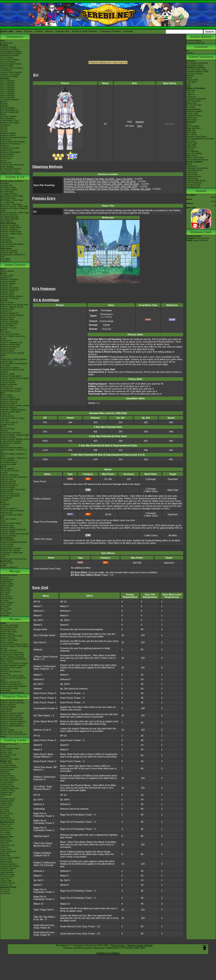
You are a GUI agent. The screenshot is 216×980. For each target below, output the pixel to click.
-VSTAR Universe (8, 883)
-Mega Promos (6, 824)
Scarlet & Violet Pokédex (85, 31)
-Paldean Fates (7, 793)
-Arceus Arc (191, 97)
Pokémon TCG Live (8, 328)
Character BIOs (7, 580)
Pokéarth (128, 31)
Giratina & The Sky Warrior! (12, 653)
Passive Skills (192, 80)
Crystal (3, 506)
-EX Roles (191, 107)
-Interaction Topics (194, 116)
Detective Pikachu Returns (11, 296)
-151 (2, 797)
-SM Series (5, 807)
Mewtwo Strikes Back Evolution (13, 686)
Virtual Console (7, 546)
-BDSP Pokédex (7, 66)
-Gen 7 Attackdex (7, 93)
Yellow (3, 521)
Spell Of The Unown (9, 632)
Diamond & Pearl (7, 429)
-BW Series (5, 811)
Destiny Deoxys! (7, 642)
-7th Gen (4, 131)
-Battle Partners (7, 862)
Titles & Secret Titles (195, 158)
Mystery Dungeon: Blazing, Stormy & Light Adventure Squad (15, 440)
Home (19, 31)
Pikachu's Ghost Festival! (11, 715)
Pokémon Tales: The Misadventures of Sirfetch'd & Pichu (13, 255)
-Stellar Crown (6, 784)
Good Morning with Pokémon (12, 244)
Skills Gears (191, 147)
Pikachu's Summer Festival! (12, 713)
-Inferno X (4, 847)
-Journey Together (8, 778)
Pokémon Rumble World (10, 376)
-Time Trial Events (194, 183)
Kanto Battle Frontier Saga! (12, 196)
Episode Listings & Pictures (12, 181)
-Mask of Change (7, 875)
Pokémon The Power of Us (11, 684)
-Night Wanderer (7, 872)
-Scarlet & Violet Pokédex (11, 72)
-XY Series (5, 809)
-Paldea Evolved (7, 801)
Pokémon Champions (9, 279)
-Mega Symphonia (8, 851)
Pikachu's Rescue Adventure (12, 703)
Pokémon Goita (7, 563)
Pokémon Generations (10, 225)
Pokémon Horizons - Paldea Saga (15, 213)
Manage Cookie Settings (140, 945)
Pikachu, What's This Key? (11, 732)
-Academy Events (194, 177)
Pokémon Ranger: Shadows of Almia (13, 455)
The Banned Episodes (10, 219)
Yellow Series (6, 590)
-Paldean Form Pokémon (11, 173)
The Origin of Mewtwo (9, 625)
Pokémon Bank (7, 361)
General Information (9, 575)
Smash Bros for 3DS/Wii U (11, 389)
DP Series (4, 601)
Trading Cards (15, 740)
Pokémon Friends (8, 284)
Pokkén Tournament (9, 385)
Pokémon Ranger (8, 487)
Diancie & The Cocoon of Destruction (11, 673)
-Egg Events (191, 166)
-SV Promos (5, 826)
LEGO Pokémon (7, 154)
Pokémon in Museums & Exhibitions (11, 145)
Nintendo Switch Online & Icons (13, 559)
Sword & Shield (7, 303)
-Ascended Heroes (8, 765)
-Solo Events (192, 172)
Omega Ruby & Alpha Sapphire (13, 359)
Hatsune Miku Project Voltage (13, 142)
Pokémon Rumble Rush (10, 345)
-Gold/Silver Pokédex (9, 49)
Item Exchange (193, 126)
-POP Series (5, 835)
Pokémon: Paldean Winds (11, 234)
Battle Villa (191, 130)
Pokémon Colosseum (9, 475)
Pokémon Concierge (9, 250)
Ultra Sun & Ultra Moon (10, 334)
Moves (189, 78)
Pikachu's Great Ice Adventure (13, 722)
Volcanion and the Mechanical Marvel (13, 679)
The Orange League (9, 190)
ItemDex (4, 102)
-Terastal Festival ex (9, 864)
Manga (15, 571)
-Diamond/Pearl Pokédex (11, 53)
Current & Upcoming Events (12, 165)
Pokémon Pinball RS (9, 485)
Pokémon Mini (6, 513)
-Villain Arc (191, 95)
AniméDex (5, 183)
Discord (49, 31)
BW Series (5, 607)
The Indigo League (8, 187)
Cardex (3, 114)
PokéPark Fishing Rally (10, 496)
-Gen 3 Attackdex (7, 85)
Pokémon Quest (7, 351)
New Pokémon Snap (9, 324)
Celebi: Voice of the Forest (11, 636)
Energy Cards (6, 753)
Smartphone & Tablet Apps (11, 553)
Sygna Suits (191, 103)
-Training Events (193, 187)
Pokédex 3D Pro (7, 416)
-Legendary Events (194, 170)
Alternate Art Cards (8, 755)
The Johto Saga (7, 192)
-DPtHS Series (6, 814)
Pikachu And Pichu (8, 705)
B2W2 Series (6, 609)
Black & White (6, 395)
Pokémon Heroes (8, 638)
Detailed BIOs (6, 582)
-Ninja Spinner (6, 841)
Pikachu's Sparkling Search (12, 724)
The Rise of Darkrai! (9, 651)
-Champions (5, 125)
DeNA (213, 197)
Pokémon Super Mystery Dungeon (15, 378)
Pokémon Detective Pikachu (12, 693)
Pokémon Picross (8, 380)
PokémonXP (5, 140)
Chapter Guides (7, 584)
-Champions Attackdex (10, 100)
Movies (15, 619)
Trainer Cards (6, 751)
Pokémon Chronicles (9, 215)
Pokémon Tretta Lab (9, 401)
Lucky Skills (191, 82)
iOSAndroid (190, 52)
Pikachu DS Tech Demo (10, 494)
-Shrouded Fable (7, 786)
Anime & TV (15, 177)
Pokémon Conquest (9, 408)
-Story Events (192, 174)
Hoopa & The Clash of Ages (12, 676)
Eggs (189, 86)
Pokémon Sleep (7, 294)
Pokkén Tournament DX (10, 347)
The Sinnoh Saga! (8, 198)
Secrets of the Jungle (9, 688)
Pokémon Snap (7, 525)
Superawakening (193, 109)
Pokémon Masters (194, 41)
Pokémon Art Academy (10, 368)
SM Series (5, 615)
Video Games (15, 265)
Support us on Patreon (108, 953)
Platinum (4, 431)
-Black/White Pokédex (9, 55)
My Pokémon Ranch (9, 462)
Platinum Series (7, 603)
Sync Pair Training (194, 153)
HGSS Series (6, 605)
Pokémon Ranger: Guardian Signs (15, 435)
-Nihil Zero (5, 843)
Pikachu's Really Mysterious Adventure (12, 727)
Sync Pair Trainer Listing (197, 69)
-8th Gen (4, 129)
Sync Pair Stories (194, 101)
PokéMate (5, 500)
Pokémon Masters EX (9, 290)
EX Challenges (193, 151)
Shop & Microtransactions (197, 160)
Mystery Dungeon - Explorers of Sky (14, 451)
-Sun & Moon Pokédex (10, 60)
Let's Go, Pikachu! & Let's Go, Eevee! (13, 337)
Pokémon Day (6, 150)
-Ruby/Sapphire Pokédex (11, 51)
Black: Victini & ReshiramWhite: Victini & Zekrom (13, 660)
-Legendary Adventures (196, 99)
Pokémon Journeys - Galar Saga (14, 206)
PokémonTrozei (7, 492)
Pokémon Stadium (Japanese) (13, 530)
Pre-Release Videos (195, 65)
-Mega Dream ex (7, 845)
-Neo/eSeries (6, 818)
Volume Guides (7, 586)
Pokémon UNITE (7, 292)
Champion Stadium (194, 111)
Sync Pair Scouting (194, 74)
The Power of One (8, 630)
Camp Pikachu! (7, 709)
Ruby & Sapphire (7, 469)
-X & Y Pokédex (7, 58)
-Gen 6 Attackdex (7, 91)
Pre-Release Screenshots (197, 63)
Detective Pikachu (8, 349)
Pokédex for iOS (7, 424)
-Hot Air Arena (6, 860)
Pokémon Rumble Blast (10, 412)
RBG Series (5, 588)
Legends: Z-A (6, 277)
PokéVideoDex (6, 242)
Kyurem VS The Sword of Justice (14, 663)
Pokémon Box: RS (8, 483)
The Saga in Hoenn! (9, 194)
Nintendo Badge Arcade (10, 391)
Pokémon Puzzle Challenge (12, 511)
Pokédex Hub (63, 31)
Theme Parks (6, 158)
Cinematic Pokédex (8, 116)
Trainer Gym (192, 118)
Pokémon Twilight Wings (11, 227)
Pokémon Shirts (7, 156)
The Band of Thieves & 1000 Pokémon (12, 371)
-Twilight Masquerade (9, 788)
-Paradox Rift (6, 795)
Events (189, 164)
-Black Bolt (5, 772)
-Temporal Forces (8, 790)
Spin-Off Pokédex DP (9, 110)
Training (190, 149)
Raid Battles (5, 757)
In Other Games (7, 544)
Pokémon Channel (8, 481)
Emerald (4, 473)
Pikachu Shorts (15, 696)
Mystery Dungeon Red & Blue (13, 490)
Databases (15, 37)
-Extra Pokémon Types (10, 748)
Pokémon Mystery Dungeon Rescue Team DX (12, 316)
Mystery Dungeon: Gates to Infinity (15, 406)
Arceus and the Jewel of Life (12, 655)
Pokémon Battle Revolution (12, 448)
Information (191, 61)
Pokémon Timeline (8, 133)
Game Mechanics (8, 119)
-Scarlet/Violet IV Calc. (10, 121)
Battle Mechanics (194, 128)
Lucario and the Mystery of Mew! (14, 644)
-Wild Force (5, 879)
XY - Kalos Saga (7, 202)
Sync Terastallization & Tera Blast (200, 139)
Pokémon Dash (7, 479)
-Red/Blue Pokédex (8, 47)
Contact (39, 31)
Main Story (191, 90)
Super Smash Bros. (8, 536)
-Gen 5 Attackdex (7, 89)
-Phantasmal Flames (9, 767)
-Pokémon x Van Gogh (10, 148)
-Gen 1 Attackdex (7, 81)
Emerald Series (7, 598)
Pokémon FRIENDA (9, 567)
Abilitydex (4, 106)
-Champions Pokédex (9, 76)
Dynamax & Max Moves (196, 137)
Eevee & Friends (7, 730)
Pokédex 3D (5, 414)
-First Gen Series (7, 820)
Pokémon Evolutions (9, 229)
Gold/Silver (5, 504)
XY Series (4, 611)
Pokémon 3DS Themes (10, 551)
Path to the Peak (7, 238)
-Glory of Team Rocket (10, 858)
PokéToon (4, 236)
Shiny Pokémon (7, 221)
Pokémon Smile (7, 319)
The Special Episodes (9, 217)
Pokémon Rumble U (9, 403)
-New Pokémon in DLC (10, 171)
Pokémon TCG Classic (10, 759)
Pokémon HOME (7, 309)
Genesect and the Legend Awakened (11, 668)
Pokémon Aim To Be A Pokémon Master (14, 209)
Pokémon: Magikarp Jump (11, 342)
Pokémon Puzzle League (11, 523)
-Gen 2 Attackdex (7, 83)
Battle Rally (191, 132)
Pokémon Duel (6, 387)
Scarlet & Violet (7, 275)
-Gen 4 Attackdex (7, 87)
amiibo (3, 557)
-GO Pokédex (6, 70)
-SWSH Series (6, 805)
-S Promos (5, 891)
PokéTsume (5, 261)
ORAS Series (6, 613)
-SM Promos (5, 830)
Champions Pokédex (111, 31)
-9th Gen (4, 127)
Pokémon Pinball (7, 527)
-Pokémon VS (6, 885)
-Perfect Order (6, 763)
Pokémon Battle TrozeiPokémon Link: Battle (14, 365)
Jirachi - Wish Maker (9, 640)
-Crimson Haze (7, 877)
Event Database (7, 167)
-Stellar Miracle (7, 870)
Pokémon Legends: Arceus (12, 307)
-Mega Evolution (7, 769)
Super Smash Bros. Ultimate (12, 353)
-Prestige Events (193, 185)
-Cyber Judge (6, 881)
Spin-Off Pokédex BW (9, 112)
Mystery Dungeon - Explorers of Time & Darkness (14, 459)
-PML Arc (190, 92)
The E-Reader (6, 498)
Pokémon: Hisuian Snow (11, 232)
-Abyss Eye (5, 839)
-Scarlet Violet (6, 803)
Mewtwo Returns (7, 634)
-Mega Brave (6, 849)
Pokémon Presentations (10, 152)
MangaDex (5, 577)
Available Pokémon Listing (197, 71)
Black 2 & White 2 (8, 397)
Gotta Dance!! (6, 711)
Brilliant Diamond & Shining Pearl (14, 305)
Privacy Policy (118, 945)
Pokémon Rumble (8, 437)
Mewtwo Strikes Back (9, 627)
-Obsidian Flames (8, 799)
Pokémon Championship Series (13, 137)
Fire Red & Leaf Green (10, 471)
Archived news (6, 43)
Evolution (190, 76)
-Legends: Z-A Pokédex (10, 74)
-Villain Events (192, 179)
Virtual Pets (5, 555)
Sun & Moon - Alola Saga (11, 204)
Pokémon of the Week (9, 123)
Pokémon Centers (8, 135)
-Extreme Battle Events (196, 181)
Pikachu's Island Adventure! (12, 717)
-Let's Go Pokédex (8, 62)
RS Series (5, 594)
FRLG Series (6, 596)
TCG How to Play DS (9, 422)
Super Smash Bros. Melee (11, 515)
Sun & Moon (5, 332)
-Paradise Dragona (8, 868)
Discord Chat (6, 163)
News (3, 41)
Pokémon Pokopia (8, 282)
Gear (188, 84)
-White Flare (5, 774)
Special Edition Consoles (11, 548)
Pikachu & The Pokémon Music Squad (13, 735)
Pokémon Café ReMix (9, 288)
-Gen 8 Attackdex (7, 95)
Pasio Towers (192, 120)
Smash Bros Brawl (8, 464)
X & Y (3, 357)
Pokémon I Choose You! (10, 682)
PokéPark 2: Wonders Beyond (13, 410)
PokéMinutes (6, 240)
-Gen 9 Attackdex (7, 97)
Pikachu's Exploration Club (11, 719)
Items (189, 124)
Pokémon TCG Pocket (10, 298)
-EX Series (5, 816)
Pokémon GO (6, 286)
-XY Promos (5, 832)
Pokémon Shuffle (7, 374)
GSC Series (5, 592)
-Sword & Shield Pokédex (11, 64)
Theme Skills (192, 143)
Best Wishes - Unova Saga (12, 200)
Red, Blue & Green (8, 519)
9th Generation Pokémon (11, 169)
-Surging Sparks (7, 782)
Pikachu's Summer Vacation (12, 701)
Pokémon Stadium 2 (9, 508)
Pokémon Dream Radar (10, 399)
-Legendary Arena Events (197, 168)
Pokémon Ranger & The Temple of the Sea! (15, 647)
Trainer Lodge (192, 113)
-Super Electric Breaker (10, 866)
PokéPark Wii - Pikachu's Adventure (11, 444)
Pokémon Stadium (8, 532)
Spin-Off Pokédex (8, 108)
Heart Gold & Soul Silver (11, 433)
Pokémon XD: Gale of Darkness (14, 477)
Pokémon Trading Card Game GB (14, 534)
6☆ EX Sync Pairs (194, 105)
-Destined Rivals (7, 776)
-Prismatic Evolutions (9, 780)
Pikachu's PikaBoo (8, 707)
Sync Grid (191, 141)
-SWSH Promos (7, 828)
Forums (28, 31)
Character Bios (7, 185)
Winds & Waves (7, 271)
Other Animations (7, 246)
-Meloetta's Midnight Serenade (13, 665)
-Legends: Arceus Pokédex (12, 68)
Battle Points (192, 155)
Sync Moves (191, 134)
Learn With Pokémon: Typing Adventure (12, 419)
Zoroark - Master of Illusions (12, 657)
